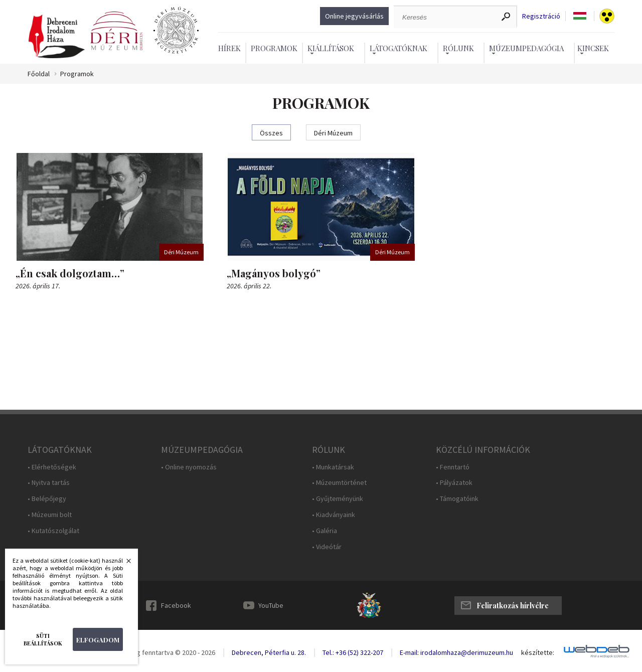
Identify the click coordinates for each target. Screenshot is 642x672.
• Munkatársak (333, 467)
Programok (274, 48)
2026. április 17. (38, 286)
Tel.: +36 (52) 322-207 (353, 652)
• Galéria (325, 531)
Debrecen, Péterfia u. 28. (269, 652)
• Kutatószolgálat (53, 531)
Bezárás (123, 564)
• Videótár (327, 547)
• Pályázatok (454, 483)
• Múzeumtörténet (339, 483)
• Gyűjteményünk (338, 499)
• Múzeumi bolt (50, 515)
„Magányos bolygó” (274, 273)
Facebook (176, 605)
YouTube (271, 605)
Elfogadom (98, 640)
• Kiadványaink (334, 515)
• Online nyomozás (189, 467)
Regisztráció (541, 16)
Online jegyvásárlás (354, 16)
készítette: (538, 653)
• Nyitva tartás (49, 483)
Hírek (229, 48)
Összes (271, 133)
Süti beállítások (43, 639)
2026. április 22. (249, 286)
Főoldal (39, 74)
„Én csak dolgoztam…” (70, 273)
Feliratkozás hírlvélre (513, 606)
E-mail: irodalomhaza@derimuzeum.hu (456, 652)
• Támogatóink (457, 499)
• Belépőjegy (47, 499)
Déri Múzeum (333, 133)
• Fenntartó (453, 467)
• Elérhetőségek (52, 467)
